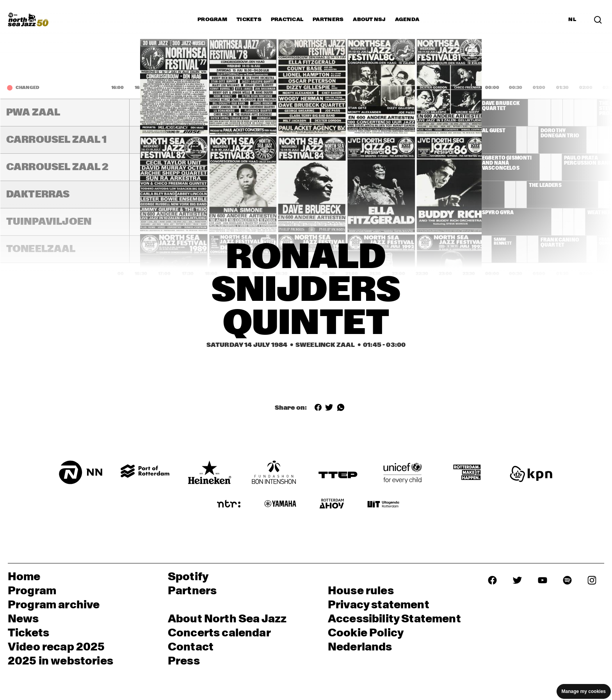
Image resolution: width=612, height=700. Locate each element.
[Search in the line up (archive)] (598, 19)
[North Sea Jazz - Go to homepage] (28, 20)
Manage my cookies (584, 691)
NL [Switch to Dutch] (572, 20)
